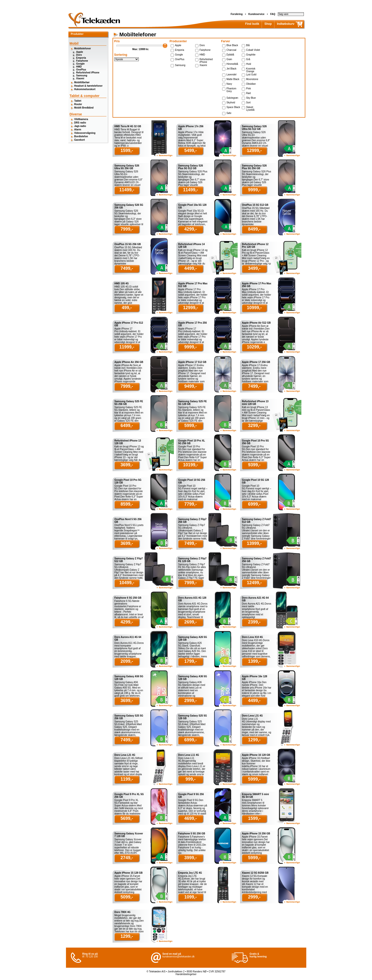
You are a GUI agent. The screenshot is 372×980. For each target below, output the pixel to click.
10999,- (254, 308)
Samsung (82, 76)
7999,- (127, 229)
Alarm (78, 130)
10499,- (127, 583)
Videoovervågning (85, 133)
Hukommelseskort (85, 89)
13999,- (254, 543)
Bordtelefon (81, 136)
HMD (79, 67)
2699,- (190, 622)
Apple (80, 52)
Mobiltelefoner (83, 48)
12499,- (254, 583)
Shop (268, 24)
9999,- (254, 190)
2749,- (127, 858)
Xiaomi (80, 78)
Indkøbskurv (286, 24)
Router (78, 104)
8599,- (127, 504)
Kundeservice (257, 14)
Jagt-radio (80, 126)
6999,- (254, 504)
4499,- (190, 268)
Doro (79, 55)
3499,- (254, 268)
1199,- (127, 779)
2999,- (190, 701)
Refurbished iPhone (88, 73)
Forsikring (237, 14)
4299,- (190, 229)
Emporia (81, 58)
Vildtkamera (81, 119)
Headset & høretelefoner (89, 86)
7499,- (127, 268)
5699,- (127, 818)
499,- (127, 308)
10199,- (190, 465)
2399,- (254, 622)
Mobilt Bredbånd (84, 108)
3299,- (254, 426)
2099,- (127, 661)
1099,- (190, 897)
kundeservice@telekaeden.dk (178, 957)
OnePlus (81, 70)
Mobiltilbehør (82, 82)
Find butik (252, 24)
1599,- (127, 151)
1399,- (254, 661)
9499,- (190, 386)
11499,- (127, 190)
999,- (190, 779)
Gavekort (80, 140)
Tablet (78, 101)
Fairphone (82, 61)
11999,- (127, 347)
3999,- (190, 858)
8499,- (254, 229)
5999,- (190, 426)
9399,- (254, 465)
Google (80, 64)
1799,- (190, 661)
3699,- (127, 465)
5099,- (127, 897)
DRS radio (80, 123)
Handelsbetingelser (186, 974)
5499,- (190, 151)
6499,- (127, 426)
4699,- (190, 818)
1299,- (254, 740)
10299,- (254, 347)
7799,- (190, 504)
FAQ (273, 14)
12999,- (254, 151)
